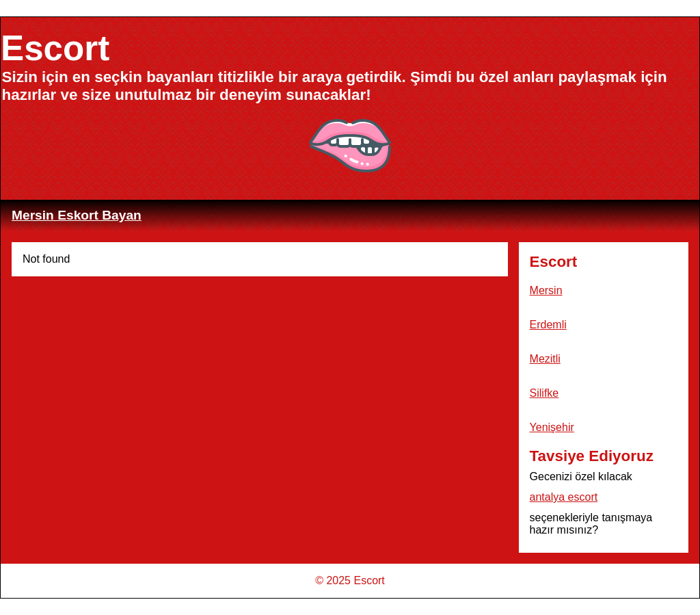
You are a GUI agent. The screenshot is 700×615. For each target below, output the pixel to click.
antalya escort (564, 497)
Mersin (546, 290)
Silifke (544, 393)
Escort (55, 48)
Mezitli (545, 359)
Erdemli (548, 325)
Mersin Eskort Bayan (77, 215)
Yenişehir (552, 427)
